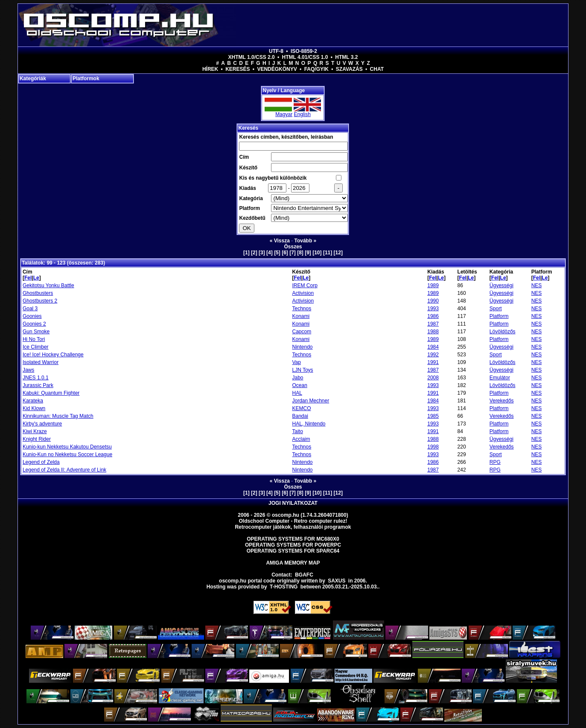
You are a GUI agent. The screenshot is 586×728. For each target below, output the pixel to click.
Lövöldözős (503, 332)
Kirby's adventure (42, 424)
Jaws (28, 370)
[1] (246, 253)
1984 (433, 347)
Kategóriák (33, 79)
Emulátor (500, 378)
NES (537, 285)
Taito (297, 431)
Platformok (86, 79)
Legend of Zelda (41, 462)
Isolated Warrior (41, 362)
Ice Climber (36, 347)
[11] (328, 253)
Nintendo (302, 347)
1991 (433, 362)
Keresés (238, 69)
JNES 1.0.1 (36, 378)
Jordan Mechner (310, 401)
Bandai (300, 416)
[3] (262, 253)
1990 (433, 301)
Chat (377, 69)
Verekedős (502, 401)
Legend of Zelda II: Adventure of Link (64, 470)
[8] (300, 253)
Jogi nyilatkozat (293, 503)
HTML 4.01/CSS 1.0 (305, 57)
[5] (277, 253)
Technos (302, 309)
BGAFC (304, 575)
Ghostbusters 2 (40, 301)
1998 (433, 447)
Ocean (299, 385)
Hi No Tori (34, 339)
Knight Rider (37, 439)
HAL (297, 393)
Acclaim (301, 439)
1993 (433, 309)
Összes (293, 247)
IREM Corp (305, 285)
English (302, 114)
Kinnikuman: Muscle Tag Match (58, 416)
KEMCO (301, 408)
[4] (270, 253)
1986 (433, 316)
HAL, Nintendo (309, 424)
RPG (495, 462)
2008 (433, 378)
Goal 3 (30, 309)
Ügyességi (501, 285)
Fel (28, 278)
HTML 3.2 (346, 57)
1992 (433, 355)
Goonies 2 (34, 324)
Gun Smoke (36, 332)
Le (36, 278)
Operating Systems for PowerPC (293, 545)
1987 (433, 324)
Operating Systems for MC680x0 (293, 539)
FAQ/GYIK (316, 69)
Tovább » (306, 241)
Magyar (284, 114)
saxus (337, 581)
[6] (285, 253)
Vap (296, 362)
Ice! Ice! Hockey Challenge (53, 355)
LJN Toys (302, 370)
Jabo (297, 378)
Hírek (210, 69)
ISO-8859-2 (304, 51)
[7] (293, 253)
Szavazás (349, 69)
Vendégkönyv (277, 69)
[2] (254, 253)
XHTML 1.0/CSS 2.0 (252, 57)
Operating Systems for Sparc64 (293, 551)
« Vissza (280, 241)
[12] (338, 253)
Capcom (302, 332)
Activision (303, 293)
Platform (499, 316)
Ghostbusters (38, 293)
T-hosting (284, 587)
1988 (433, 332)
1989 (433, 285)
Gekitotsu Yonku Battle (48, 285)
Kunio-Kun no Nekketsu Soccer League (67, 454)
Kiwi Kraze (35, 431)
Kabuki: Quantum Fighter (51, 393)
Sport (496, 309)
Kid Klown (34, 408)
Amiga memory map (293, 563)
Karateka (33, 401)
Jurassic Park (38, 385)
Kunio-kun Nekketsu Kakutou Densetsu (67, 447)
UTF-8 (276, 51)
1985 (433, 416)
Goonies (32, 316)
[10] (317, 253)
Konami (301, 316)
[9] (308, 253)
